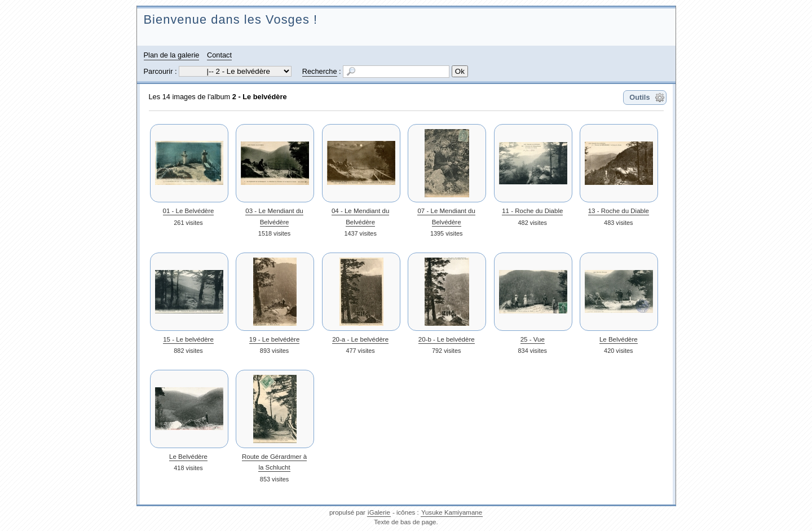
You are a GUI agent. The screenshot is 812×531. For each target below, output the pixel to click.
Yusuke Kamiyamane (452, 512)
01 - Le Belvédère (189, 211)
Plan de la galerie (172, 55)
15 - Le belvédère (188, 339)
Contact (219, 55)
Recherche (320, 71)
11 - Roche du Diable (532, 211)
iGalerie (379, 512)
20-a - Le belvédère (360, 339)
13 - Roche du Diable (619, 211)
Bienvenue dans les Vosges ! (231, 19)
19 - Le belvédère (275, 339)
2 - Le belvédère (260, 97)
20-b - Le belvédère (447, 339)
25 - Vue (533, 339)
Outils (639, 97)
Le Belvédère (619, 339)
